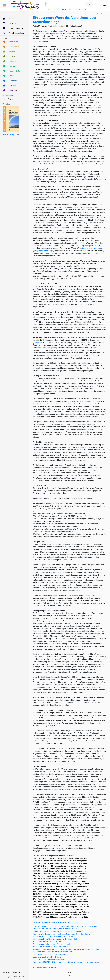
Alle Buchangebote (11, 135)
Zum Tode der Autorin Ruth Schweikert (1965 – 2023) (53, 936)
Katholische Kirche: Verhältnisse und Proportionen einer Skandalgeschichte (62, 934)
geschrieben (38, 343)
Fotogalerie (82, 9)
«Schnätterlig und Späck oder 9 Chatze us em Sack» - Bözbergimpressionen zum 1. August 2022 (69, 949)
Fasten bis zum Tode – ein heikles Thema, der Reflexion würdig (57, 931)
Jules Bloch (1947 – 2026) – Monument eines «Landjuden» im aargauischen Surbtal (65, 926)
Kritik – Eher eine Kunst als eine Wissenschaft (50, 947)
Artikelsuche (67, 9)
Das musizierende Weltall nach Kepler (47, 957)
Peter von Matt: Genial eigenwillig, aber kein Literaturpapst (55, 929)
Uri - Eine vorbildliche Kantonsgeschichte (48, 959)
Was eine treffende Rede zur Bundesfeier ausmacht (52, 952)
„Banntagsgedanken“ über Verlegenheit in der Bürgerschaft (55, 939)
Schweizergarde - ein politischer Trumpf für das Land (53, 944)
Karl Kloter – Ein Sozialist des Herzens (47, 942)
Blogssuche (53, 9)
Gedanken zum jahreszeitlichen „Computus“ (50, 954)
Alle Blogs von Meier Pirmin (44, 967)
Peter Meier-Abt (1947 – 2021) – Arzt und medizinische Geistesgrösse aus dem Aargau (66, 962)
